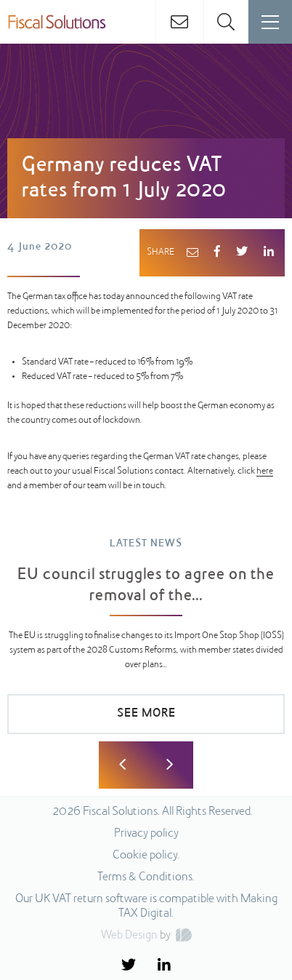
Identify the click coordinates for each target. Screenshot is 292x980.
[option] (146, 643)
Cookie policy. (146, 856)
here (265, 471)
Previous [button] (122, 765)
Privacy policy (146, 834)
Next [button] (170, 765)
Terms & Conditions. (146, 877)
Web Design (129, 936)
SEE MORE (146, 714)
